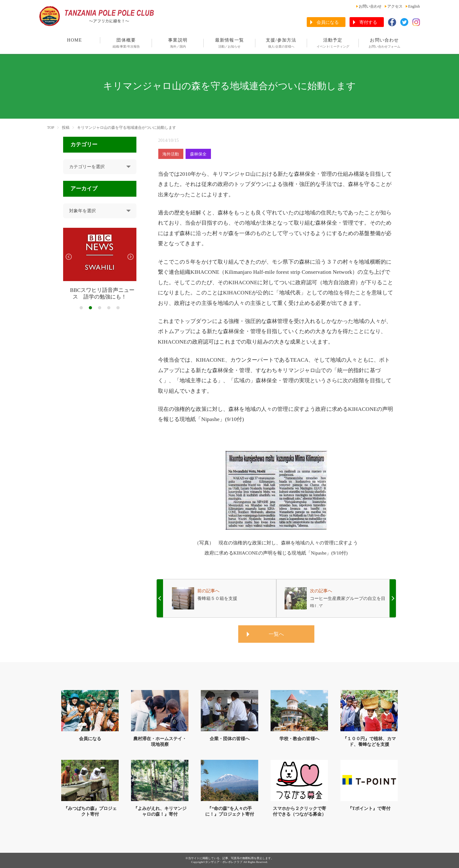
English (414, 6)
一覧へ (276, 634)
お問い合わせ (370, 6)
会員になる (328, 22)
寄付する (368, 22)
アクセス (395, 6)
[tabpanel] (100, 264)
